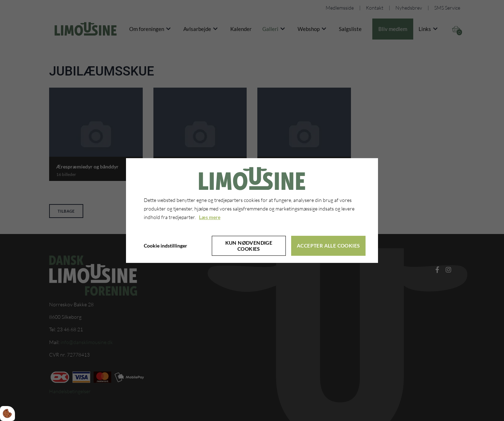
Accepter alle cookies (328, 246)
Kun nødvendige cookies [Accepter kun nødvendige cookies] (249, 246)
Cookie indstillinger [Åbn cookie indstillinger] (166, 246)
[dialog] (252, 210)
